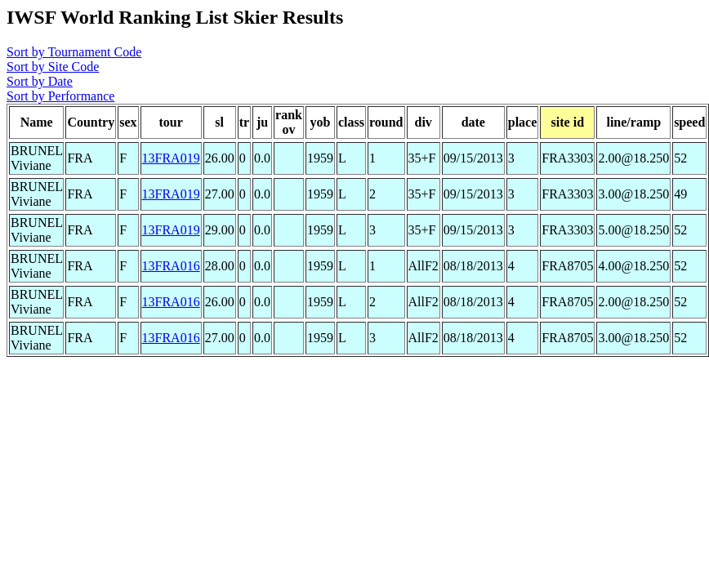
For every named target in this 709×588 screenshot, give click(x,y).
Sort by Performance (60, 96)
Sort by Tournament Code (74, 52)
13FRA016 (171, 266)
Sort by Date (40, 81)
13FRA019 (171, 158)
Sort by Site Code (53, 67)
